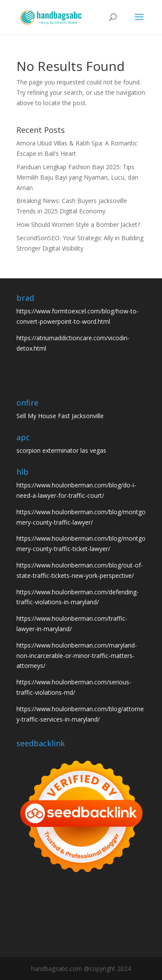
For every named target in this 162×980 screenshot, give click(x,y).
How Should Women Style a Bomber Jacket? (78, 224)
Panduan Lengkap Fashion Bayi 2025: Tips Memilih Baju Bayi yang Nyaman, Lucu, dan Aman (77, 177)
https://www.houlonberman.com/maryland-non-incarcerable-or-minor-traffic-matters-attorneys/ (77, 656)
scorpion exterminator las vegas (61, 450)
